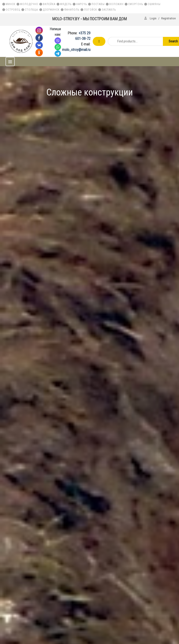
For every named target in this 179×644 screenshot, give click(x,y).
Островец (13, 10)
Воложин (116, 4)
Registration (169, 18)
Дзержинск (51, 10)
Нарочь (82, 4)
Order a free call (99, 41)
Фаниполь (72, 10)
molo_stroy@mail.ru (76, 50)
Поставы (98, 4)
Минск (11, 4)
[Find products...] (135, 41)
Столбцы (32, 10)
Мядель (66, 4)
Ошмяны (154, 4)
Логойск (91, 10)
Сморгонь (136, 4)
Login (151, 18)
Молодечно (29, 4)
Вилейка (49, 4)
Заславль (109, 10)
